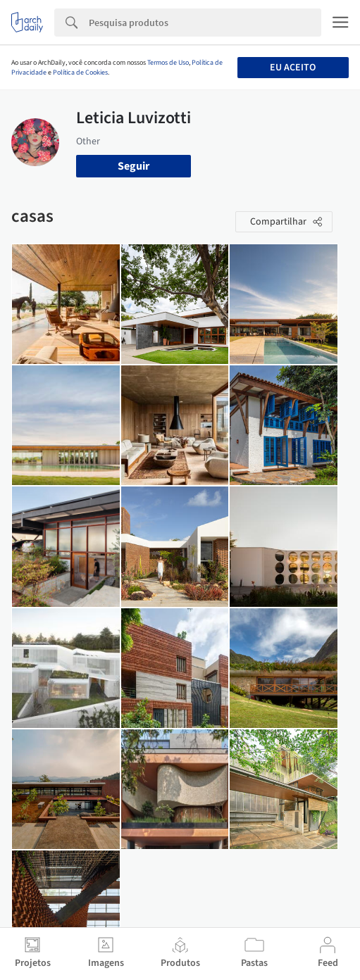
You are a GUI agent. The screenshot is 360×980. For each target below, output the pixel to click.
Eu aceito (293, 68)
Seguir (134, 166)
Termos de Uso (168, 63)
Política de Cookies (80, 73)
